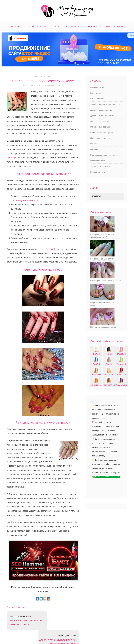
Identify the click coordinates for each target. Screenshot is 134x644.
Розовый (121, 354)
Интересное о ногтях (100, 121)
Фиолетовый (121, 385)
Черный (109, 354)
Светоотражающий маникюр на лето (106, 281)
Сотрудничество (115, 27)
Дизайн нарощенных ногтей (103, 110)
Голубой (97, 364)
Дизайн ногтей (37, 26)
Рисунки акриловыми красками (104, 155)
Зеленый (121, 364)
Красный (121, 375)
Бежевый (96, 375)
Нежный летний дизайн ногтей (103, 327)
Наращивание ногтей (100, 138)
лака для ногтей (48, 249)
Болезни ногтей (97, 87)
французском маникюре (26, 200)
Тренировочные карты (100, 166)
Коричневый (109, 385)
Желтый (109, 375)
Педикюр (94, 149)
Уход (56, 26)
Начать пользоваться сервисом (107, 477)
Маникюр (14, 26)
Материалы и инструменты (103, 132)
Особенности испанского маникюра (43, 81)
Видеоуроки (74, 26)
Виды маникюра (43, 77)
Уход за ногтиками (99, 172)
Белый (97, 354)
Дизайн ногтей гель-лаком (102, 116)
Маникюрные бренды (100, 127)
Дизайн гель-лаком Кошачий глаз (105, 104)
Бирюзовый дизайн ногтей (101, 259)
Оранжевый (96, 385)
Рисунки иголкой (98, 161)
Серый (109, 364)
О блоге (93, 26)
